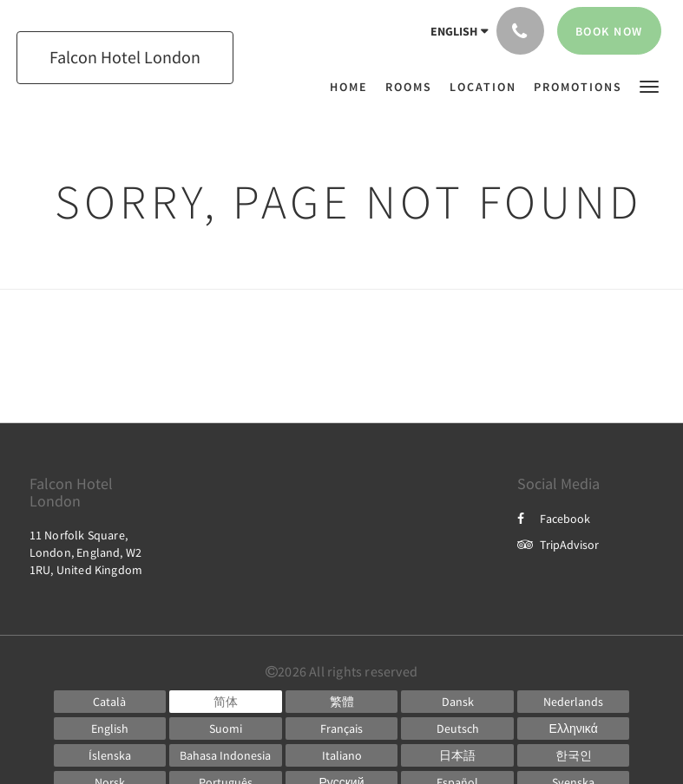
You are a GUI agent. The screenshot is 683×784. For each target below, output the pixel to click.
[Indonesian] (226, 755)
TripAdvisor (558, 545)
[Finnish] (226, 728)
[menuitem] (353, 87)
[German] (457, 728)
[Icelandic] (110, 755)
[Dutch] (574, 702)
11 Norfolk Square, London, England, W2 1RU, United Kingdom (86, 552)
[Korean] (574, 755)
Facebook (554, 519)
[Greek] (574, 728)
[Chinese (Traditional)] (342, 702)
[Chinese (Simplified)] (226, 702)
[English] (110, 728)
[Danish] (457, 702)
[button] (649, 85)
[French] (342, 728)
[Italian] (342, 755)
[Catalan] (110, 702)
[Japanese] (457, 755)
